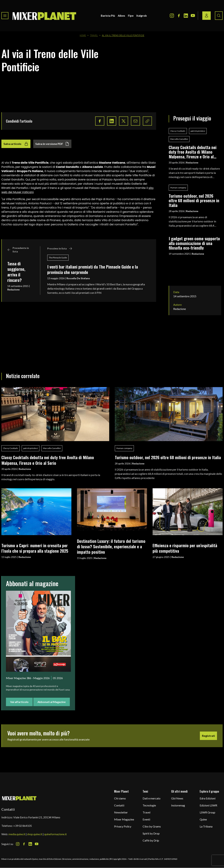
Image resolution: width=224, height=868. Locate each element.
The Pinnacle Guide (58, 258)
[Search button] (219, 16)
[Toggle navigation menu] (5, 16)
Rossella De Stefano (78, 278)
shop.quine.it (35, 834)
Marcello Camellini (179, 139)
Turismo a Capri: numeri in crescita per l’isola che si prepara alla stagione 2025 (35, 548)
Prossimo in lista (60, 249)
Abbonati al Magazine (52, 702)
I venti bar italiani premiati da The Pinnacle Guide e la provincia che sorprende (93, 269)
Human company (178, 188)
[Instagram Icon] (172, 16)
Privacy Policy (123, 826)
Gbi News (177, 798)
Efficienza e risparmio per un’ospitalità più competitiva (185, 548)
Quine (203, 819)
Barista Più (108, 16)
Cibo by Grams (152, 826)
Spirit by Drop (151, 833)
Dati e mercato (152, 798)
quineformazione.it (55, 834)
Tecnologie (149, 805)
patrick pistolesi (198, 131)
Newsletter (121, 812)
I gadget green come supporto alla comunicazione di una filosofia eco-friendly (194, 243)
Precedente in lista (18, 250)
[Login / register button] (206, 16)
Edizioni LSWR (208, 805)
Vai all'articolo (19, 702)
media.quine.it (17, 834)
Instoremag (178, 805)
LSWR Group (207, 812)
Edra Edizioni (208, 798)
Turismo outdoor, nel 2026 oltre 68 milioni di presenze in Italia (194, 200)
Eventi (146, 819)
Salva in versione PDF (52, 144)
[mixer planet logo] (19, 798)
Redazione (13, 289)
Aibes (121, 16)
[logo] (44, 16)
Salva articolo (16, 144)
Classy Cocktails (178, 131)
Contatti (119, 805)
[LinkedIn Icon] (186, 16)
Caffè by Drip (151, 840)
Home (83, 35)
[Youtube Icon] (193, 16)
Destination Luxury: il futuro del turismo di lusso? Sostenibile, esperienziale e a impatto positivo (111, 546)
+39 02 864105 (23, 826)
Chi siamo (120, 798)
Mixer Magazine (124, 819)
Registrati (208, 736)
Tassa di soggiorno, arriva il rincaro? (16, 272)
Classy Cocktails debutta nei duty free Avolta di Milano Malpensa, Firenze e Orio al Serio (193, 152)
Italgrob (142, 16)
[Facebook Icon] (179, 16)
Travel (94, 35)
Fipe (131, 16)
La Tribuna (206, 826)
